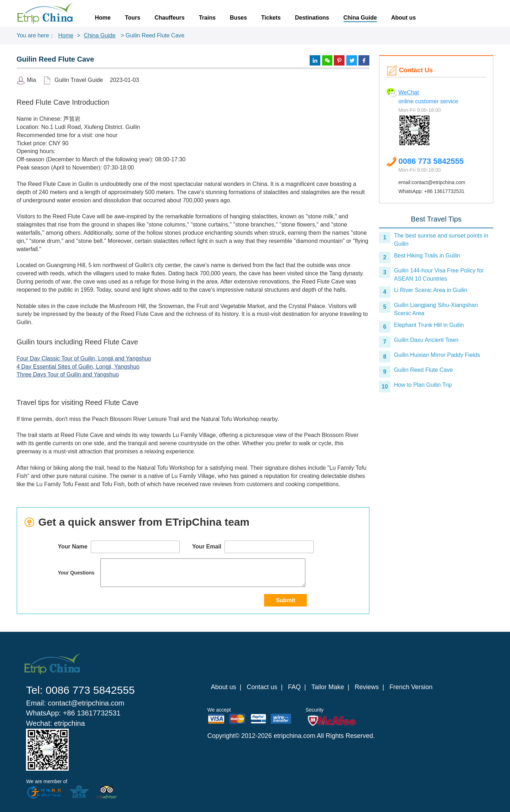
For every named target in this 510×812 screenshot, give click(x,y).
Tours (133, 18)
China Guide (360, 18)
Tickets (271, 18)
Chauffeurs (169, 18)
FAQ (294, 687)
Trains (207, 18)
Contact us (262, 687)
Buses (238, 18)
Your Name (119, 547)
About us (403, 18)
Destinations (312, 18)
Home (103, 18)
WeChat (409, 92)
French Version (411, 687)
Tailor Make (328, 687)
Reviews (367, 687)
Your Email (253, 547)
